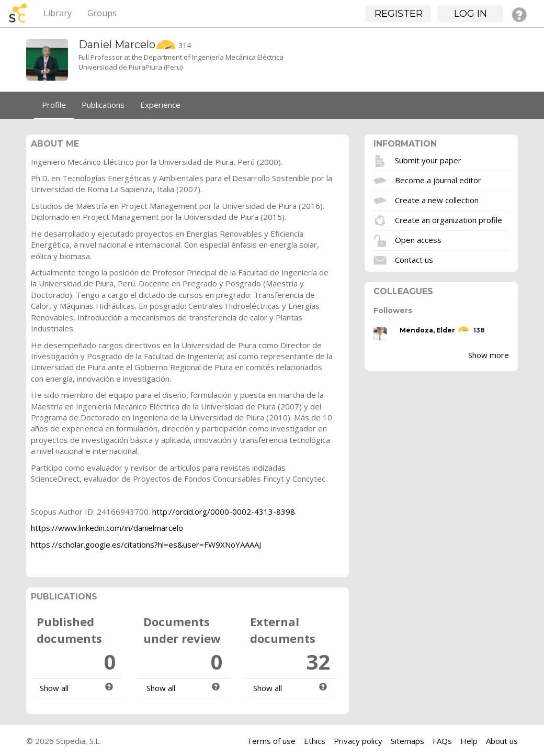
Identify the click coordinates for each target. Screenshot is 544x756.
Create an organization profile (449, 219)
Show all (54, 688)
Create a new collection (437, 199)
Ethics (315, 741)
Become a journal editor (438, 180)
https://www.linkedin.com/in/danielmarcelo (107, 528)
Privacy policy (358, 741)
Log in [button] (471, 14)
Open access (418, 239)
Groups (102, 13)
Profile (54, 105)
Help (469, 741)
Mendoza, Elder (427, 330)
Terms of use (271, 741)
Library (58, 13)
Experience (160, 105)
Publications (103, 105)
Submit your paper (428, 160)
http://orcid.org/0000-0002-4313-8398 (224, 512)
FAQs (442, 741)
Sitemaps (407, 741)
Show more (489, 355)
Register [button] (399, 14)
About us (502, 741)
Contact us (414, 259)
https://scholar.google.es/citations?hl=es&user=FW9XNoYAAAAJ (146, 544)
